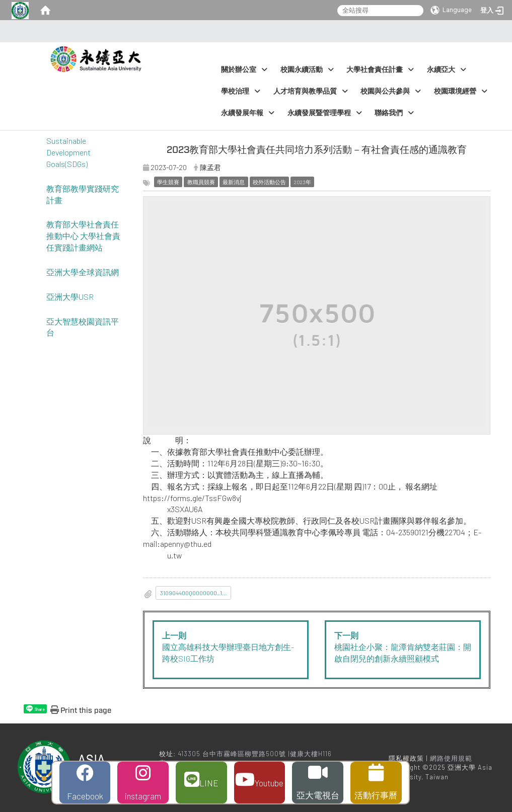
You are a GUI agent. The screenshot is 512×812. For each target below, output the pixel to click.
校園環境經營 (461, 91)
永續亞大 (447, 70)
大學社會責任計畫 (380, 70)
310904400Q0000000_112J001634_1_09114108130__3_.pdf (196, 593)
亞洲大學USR (70, 297)
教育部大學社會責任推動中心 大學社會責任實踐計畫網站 (83, 236)
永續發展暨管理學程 (325, 113)
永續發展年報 (248, 113)
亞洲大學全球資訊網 (83, 272)
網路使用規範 (451, 758)
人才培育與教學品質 (311, 91)
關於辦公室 (244, 70)
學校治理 (241, 91)
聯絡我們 (394, 113)
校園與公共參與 (391, 91)
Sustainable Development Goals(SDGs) (68, 152)
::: (253, 31)
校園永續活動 (307, 70)
